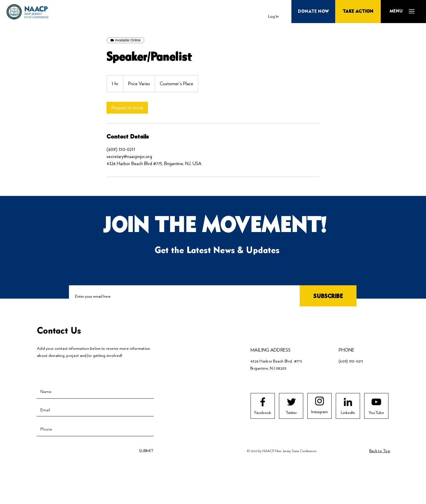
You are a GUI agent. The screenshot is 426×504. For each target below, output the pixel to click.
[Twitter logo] (291, 402)
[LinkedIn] (348, 413)
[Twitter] (291, 413)
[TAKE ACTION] (358, 12)
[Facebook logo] (263, 402)
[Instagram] (319, 412)
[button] (396, 11)
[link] (127, 108)
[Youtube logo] (376, 402)
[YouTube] (376, 413)
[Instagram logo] (319, 401)
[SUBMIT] (145, 451)
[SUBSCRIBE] (328, 297)
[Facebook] (263, 413)
